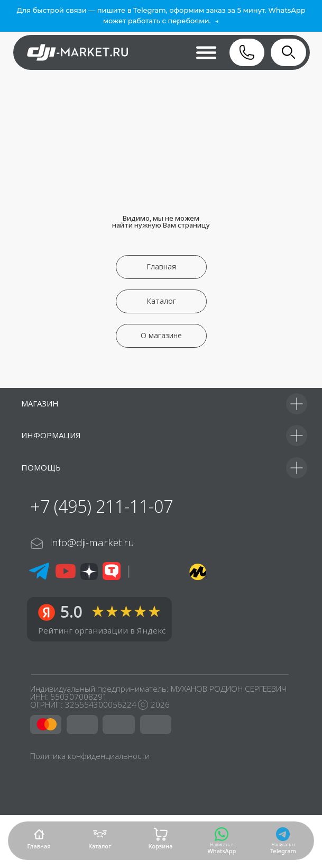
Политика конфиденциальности (90, 756)
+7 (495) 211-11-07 (102, 506)
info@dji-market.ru (92, 542)
